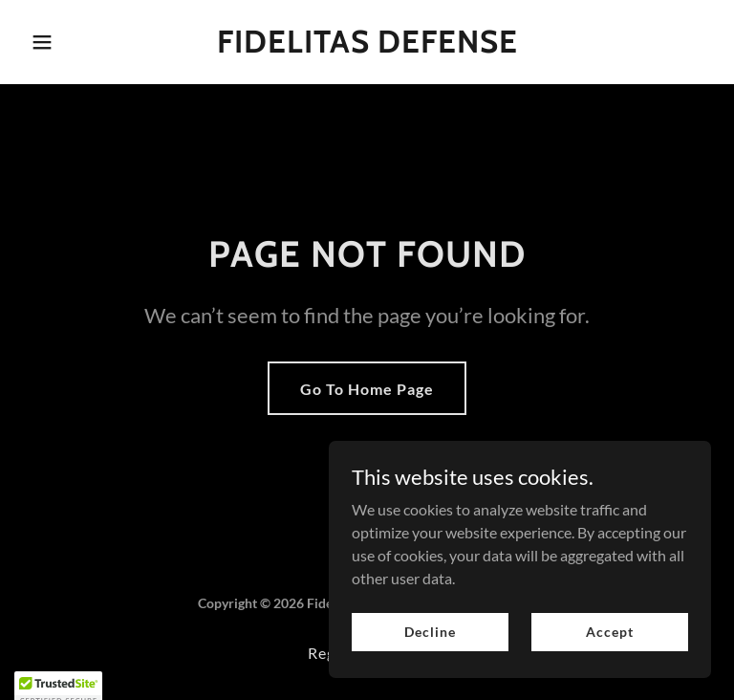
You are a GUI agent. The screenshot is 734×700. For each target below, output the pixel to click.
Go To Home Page (367, 389)
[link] (367, 46)
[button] (75, 42)
